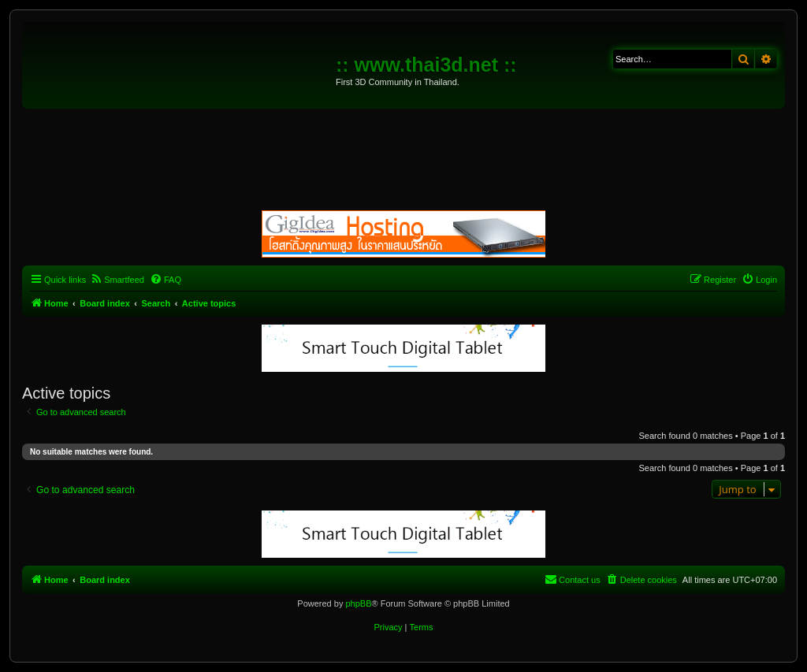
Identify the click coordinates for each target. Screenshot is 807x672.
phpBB (358, 603)
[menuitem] (117, 280)
